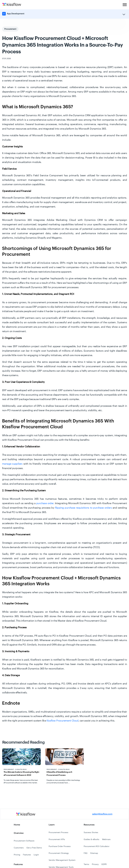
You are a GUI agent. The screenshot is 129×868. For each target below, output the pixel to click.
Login (36, 855)
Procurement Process (58, 833)
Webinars (106, 839)
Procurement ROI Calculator (97, 846)
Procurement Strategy (59, 853)
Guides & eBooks (92, 839)
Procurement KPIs (57, 839)
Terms (86, 864)
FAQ (86, 853)
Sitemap (94, 853)
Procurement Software (24, 841)
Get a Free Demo (34, 848)
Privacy (95, 864)
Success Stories (91, 833)
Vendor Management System (62, 860)
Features (27, 855)
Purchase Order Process (60, 846)
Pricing (17, 855)
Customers (19, 848)
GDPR (104, 864)
